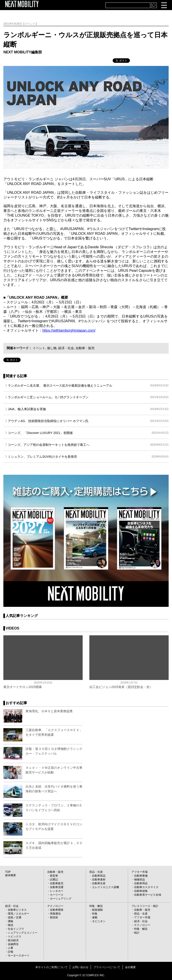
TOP (8, 872)
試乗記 (54, 880)
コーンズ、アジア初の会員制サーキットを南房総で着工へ (88, 445)
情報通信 (55, 914)
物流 (11, 925)
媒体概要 (11, 875)
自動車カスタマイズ (146, 887)
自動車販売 (57, 883)
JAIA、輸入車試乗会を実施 (88, 409)
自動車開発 (57, 910)
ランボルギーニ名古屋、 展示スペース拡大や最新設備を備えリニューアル (88, 385)
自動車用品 (141, 883)
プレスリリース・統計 (145, 906)
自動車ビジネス (17, 910)
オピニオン (99, 921)
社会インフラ (16, 929)
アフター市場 (140, 872)
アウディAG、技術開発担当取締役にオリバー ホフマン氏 (88, 421)
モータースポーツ (19, 956)
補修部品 (140, 880)
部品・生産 (96, 872)
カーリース (57, 895)
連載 (95, 917)
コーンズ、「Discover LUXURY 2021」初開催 (88, 433)
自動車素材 (99, 880)
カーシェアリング (61, 899)
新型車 (54, 876)
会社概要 (130, 967)
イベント (39, 348)
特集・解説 (96, 906)
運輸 (11, 921)
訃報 (11, 952)
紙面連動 (97, 910)
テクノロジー (55, 906)
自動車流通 (57, 887)
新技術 (54, 917)
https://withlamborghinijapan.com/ (69, 330)
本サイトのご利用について (52, 967)
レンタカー (57, 891)
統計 (137, 933)
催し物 (52, 348)
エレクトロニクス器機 (105, 887)
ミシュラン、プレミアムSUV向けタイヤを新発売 (88, 457)
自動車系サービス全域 (148, 895)
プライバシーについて (107, 967)
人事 (11, 948)
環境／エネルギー (19, 914)
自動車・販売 (85, 348)
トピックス (15, 936)
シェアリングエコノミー (23, 933)
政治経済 (13, 940)
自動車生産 (99, 883)
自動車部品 (99, 876)
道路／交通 (15, 917)
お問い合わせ (80, 967)
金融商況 (13, 944)
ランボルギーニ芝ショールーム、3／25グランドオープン (88, 397)
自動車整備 (141, 876)
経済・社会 (66, 348)
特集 (95, 914)
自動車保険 (141, 891)
